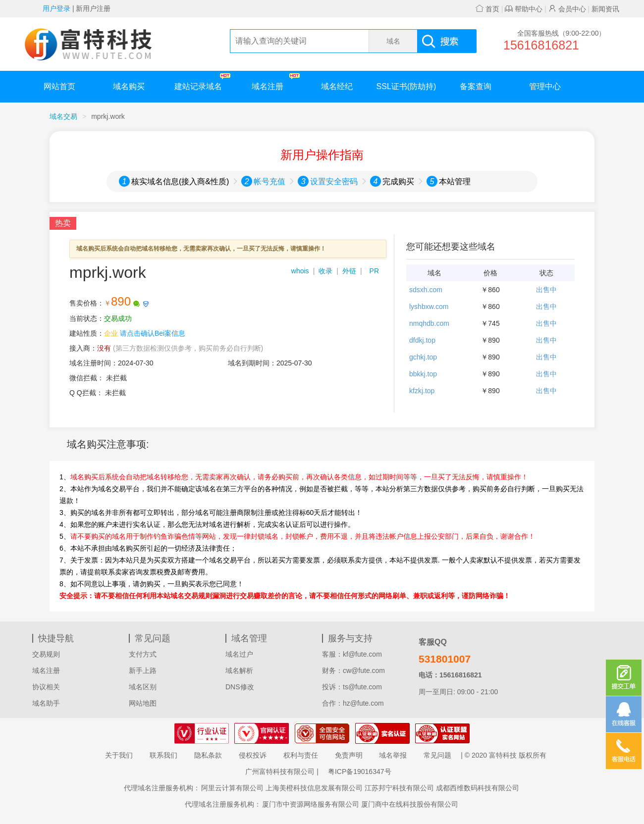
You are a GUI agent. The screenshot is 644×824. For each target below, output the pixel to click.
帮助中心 (524, 9)
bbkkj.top (423, 374)
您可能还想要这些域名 (451, 247)
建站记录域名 (202, 82)
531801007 (445, 659)
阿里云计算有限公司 (232, 788)
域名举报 (393, 755)
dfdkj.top (422, 340)
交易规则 (46, 654)
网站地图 (143, 703)
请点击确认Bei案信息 (153, 333)
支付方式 (143, 654)
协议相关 (46, 687)
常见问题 (437, 755)
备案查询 (476, 86)
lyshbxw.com (429, 307)
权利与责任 (301, 755)
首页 (487, 9)
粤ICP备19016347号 (360, 772)
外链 (349, 271)
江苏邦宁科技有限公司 (399, 788)
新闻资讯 (605, 9)
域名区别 (143, 687)
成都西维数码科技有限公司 (478, 788)
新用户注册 (93, 8)
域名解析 (239, 670)
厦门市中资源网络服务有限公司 (311, 804)
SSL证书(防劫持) (406, 86)
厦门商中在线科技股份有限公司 (410, 804)
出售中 (546, 290)
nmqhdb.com (429, 323)
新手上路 (143, 670)
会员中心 (567, 9)
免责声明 (349, 755)
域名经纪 (337, 86)
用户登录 (56, 8)
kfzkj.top (422, 391)
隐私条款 (208, 755)
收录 (325, 271)
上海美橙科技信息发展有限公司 (314, 788)
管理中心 (545, 86)
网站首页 (59, 86)
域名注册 (276, 82)
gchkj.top (423, 357)
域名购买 (129, 86)
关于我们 (119, 755)
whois (300, 271)
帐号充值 (269, 181)
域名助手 (46, 703)
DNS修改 (240, 687)
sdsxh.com (426, 290)
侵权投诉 (253, 755)
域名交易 (63, 116)
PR (374, 271)
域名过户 (239, 654)
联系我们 (163, 755)
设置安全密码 (334, 181)
